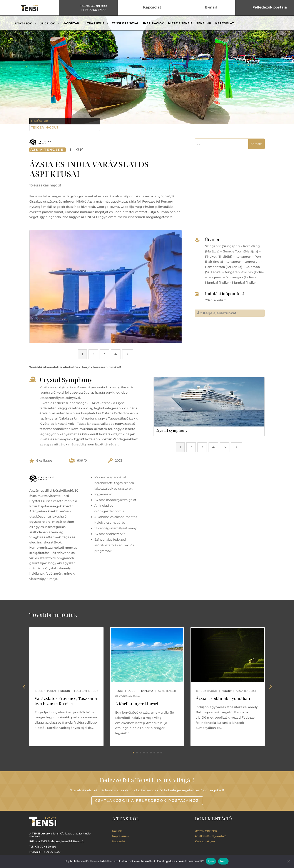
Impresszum (120, 836)
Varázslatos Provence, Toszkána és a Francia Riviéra (66, 701)
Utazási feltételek (206, 831)
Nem (223, 861)
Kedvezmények (205, 841)
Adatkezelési (211, 836)
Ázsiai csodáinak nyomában (223, 698)
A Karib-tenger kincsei (137, 704)
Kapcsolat (119, 841)
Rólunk (117, 831)
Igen (211, 861)
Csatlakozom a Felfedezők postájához (147, 801)
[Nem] (289, 861)
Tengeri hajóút (45, 127)
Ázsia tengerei (48, 150)
